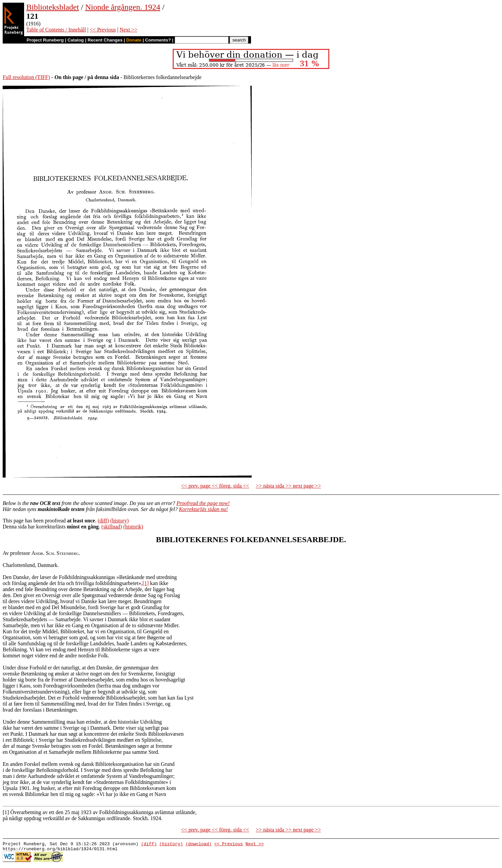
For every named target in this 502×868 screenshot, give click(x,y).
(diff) (103, 521)
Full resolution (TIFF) (26, 77)
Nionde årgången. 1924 (122, 7)
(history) (119, 521)
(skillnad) (112, 527)
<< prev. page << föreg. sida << (215, 486)
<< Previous (103, 30)
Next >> (128, 30)
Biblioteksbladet (53, 7)
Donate (134, 40)
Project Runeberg (45, 40)
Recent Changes (105, 40)
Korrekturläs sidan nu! (203, 509)
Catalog (76, 40)
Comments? (158, 40)
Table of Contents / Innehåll (56, 30)
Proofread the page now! (203, 503)
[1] (146, 583)
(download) (198, 845)
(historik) (133, 527)
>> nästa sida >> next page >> (288, 486)
